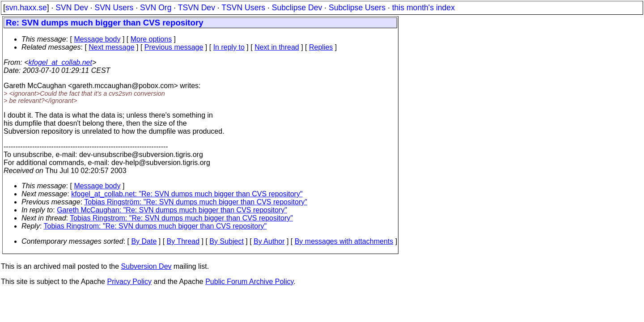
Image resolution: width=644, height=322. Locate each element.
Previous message (174, 47)
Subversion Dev (146, 266)
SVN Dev (72, 8)
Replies (321, 47)
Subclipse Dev (297, 8)
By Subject (226, 241)
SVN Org (156, 8)
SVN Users (114, 8)
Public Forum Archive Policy (249, 282)
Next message (111, 47)
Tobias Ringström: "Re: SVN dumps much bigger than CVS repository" (196, 202)
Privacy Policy (129, 282)
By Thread (183, 241)
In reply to (229, 47)
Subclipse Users (357, 8)
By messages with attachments (344, 241)
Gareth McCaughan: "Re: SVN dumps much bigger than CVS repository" (172, 210)
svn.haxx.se (26, 8)
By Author (269, 241)
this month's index (424, 8)
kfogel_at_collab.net (60, 62)
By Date (144, 241)
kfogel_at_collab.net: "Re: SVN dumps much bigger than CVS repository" (187, 194)
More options (151, 39)
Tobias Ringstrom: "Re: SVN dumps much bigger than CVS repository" (181, 218)
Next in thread (277, 47)
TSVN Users (243, 8)
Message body (97, 39)
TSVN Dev (197, 8)
